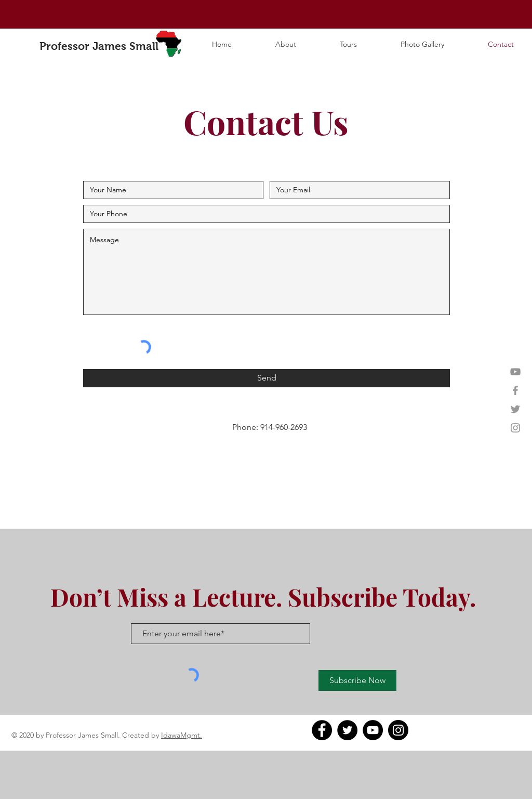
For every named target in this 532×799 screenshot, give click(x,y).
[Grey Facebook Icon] (515, 390)
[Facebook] (322, 730)
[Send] (267, 378)
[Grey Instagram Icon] (515, 428)
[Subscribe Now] (357, 680)
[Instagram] (398, 730)
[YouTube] (515, 372)
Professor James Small (99, 46)
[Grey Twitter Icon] (515, 409)
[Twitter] (347, 730)
